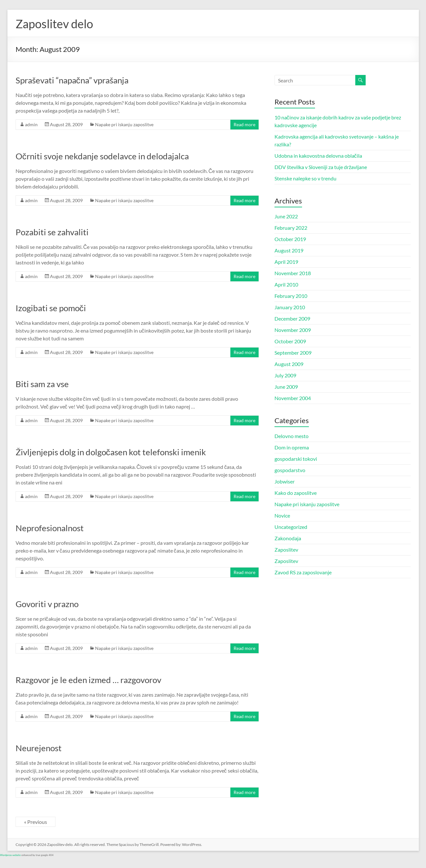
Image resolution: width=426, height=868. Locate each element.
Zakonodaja (288, 538)
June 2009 (286, 387)
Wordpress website (10, 855)
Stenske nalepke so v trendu (305, 178)
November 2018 (293, 273)
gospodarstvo (290, 470)
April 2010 (286, 284)
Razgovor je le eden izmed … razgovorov (88, 680)
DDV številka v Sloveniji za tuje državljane (321, 167)
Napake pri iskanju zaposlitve (124, 124)
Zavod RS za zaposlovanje (303, 572)
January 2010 (290, 307)
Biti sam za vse (42, 384)
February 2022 (291, 228)
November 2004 (293, 398)
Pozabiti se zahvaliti (52, 232)
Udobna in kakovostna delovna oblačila (318, 156)
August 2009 (289, 364)
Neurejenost (39, 748)
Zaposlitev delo (54, 24)
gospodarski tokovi (296, 459)
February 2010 (291, 296)
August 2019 (289, 250)
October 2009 (290, 341)
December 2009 (292, 318)
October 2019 (290, 239)
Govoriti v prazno (47, 604)
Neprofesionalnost (50, 528)
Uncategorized (291, 527)
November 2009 (293, 330)
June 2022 (286, 216)
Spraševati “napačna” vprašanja (72, 80)
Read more (244, 124)
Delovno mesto (292, 436)
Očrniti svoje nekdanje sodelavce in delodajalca (102, 156)
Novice (282, 515)
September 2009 (293, 353)
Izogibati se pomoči (51, 308)
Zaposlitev (286, 550)
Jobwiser (285, 481)
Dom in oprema (292, 447)
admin (31, 124)
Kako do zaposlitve (296, 493)
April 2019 (286, 262)
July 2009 (285, 375)
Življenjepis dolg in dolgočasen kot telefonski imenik (111, 452)
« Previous (36, 822)
